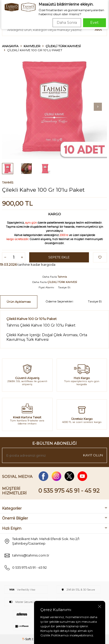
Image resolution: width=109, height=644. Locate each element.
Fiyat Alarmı (46, 287)
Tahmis (8, 183)
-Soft (27, 639)
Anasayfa (10, 46)
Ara (98, 29)
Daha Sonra (67, 23)
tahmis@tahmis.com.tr (31, 555)
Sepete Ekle (59, 257)
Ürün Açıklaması (19, 302)
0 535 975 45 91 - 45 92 (69, 491)
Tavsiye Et (64, 287)
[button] (98, 107)
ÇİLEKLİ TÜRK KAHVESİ (63, 46)
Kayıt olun (93, 455)
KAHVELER (32, 46)
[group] (54, 107)
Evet (94, 23)
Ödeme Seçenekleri (59, 301)
